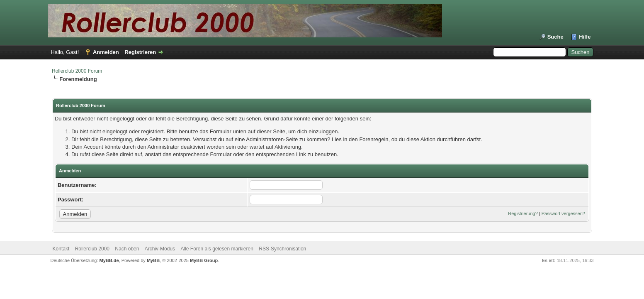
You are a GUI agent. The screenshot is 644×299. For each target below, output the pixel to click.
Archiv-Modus (160, 249)
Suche (555, 37)
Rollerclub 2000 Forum (77, 71)
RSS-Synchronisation (282, 249)
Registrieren (140, 52)
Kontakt (61, 249)
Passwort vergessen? (563, 213)
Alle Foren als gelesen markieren (217, 249)
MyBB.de (109, 260)
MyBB (153, 260)
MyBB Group (204, 260)
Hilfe (585, 37)
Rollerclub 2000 (92, 249)
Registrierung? (523, 213)
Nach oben (127, 249)
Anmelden (106, 52)
